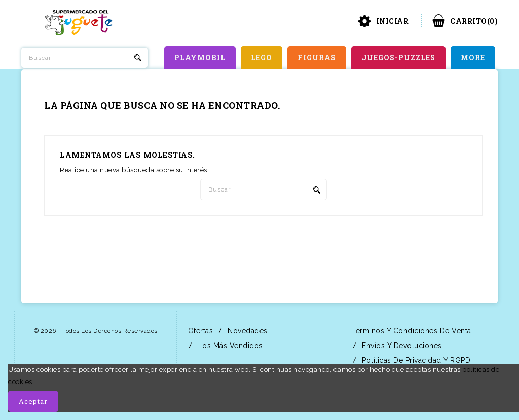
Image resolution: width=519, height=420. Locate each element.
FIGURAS (317, 58)
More (473, 58)
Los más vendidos (229, 346)
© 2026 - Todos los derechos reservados (96, 331)
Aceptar (33, 401)
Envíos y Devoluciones (401, 346)
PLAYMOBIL (200, 58)
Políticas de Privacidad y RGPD (415, 360)
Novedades (247, 331)
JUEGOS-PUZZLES (398, 58)
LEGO (262, 58)
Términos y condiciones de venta (411, 331)
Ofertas (199, 331)
